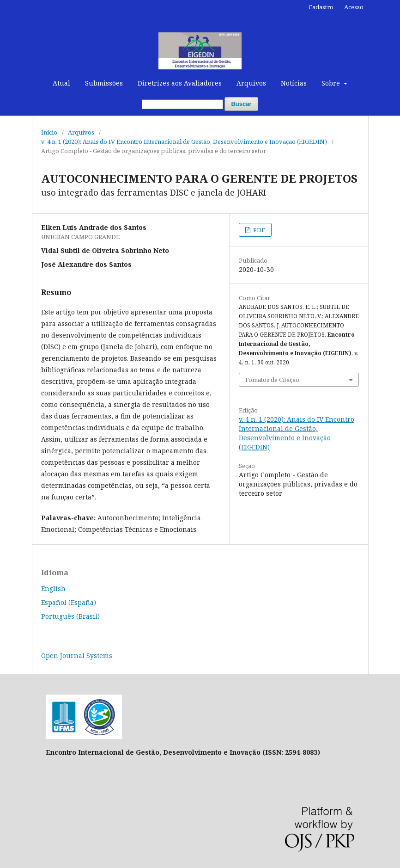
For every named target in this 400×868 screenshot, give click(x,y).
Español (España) (69, 602)
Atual (61, 83)
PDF (258, 230)
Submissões (104, 83)
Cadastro (321, 7)
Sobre (332, 83)
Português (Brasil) (70, 616)
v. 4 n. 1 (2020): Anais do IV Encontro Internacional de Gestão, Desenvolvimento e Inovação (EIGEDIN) (184, 142)
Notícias (294, 83)
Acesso (354, 7)
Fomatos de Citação (272, 380)
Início (49, 132)
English (53, 588)
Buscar (241, 104)
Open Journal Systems (77, 656)
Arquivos (251, 83)
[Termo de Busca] (182, 104)
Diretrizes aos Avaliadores (180, 83)
